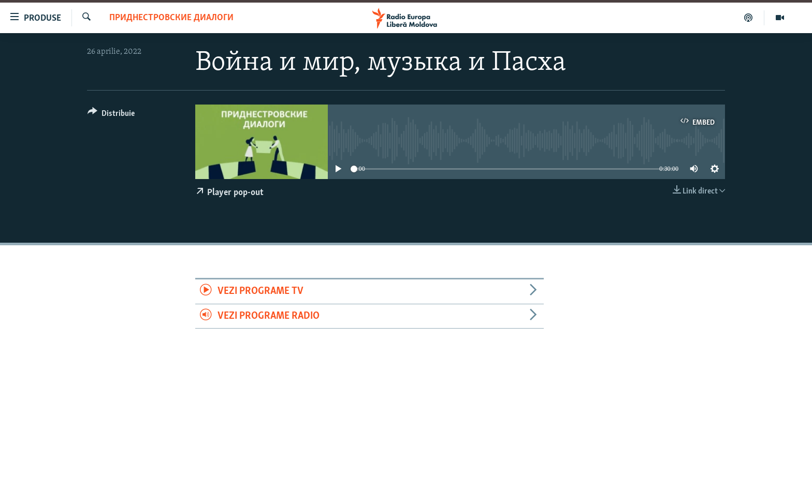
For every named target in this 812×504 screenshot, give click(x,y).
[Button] (111, 115)
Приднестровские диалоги (171, 18)
